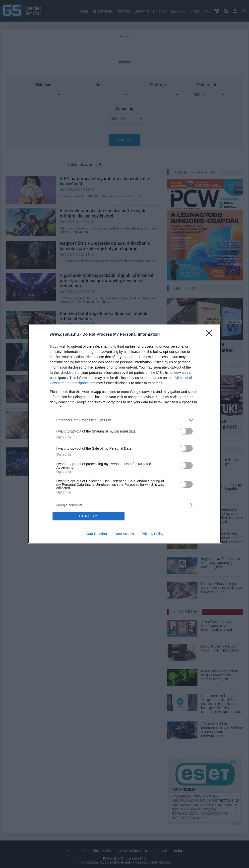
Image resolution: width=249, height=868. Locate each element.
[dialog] (124, 434)
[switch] (186, 431)
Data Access (124, 534)
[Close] (211, 335)
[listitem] (124, 420)
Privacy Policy (153, 534)
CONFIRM (89, 516)
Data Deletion (96, 534)
